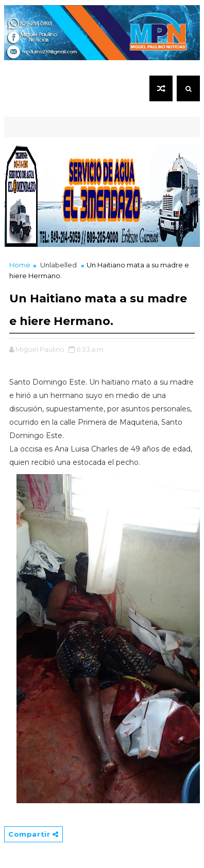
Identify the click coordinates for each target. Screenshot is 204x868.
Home (20, 265)
